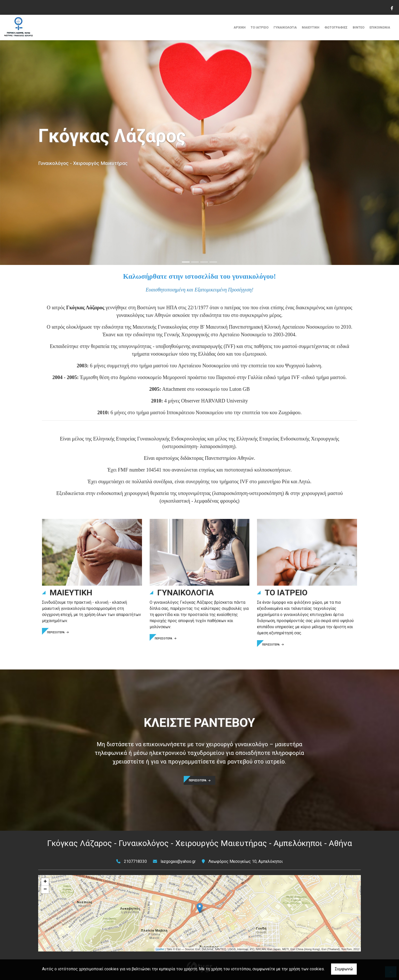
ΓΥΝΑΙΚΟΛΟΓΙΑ (285, 27)
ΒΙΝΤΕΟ (359, 27)
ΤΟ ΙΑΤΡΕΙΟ (260, 27)
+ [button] (45, 882)
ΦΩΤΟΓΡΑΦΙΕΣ (336, 27)
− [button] (45, 890)
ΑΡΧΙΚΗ (240, 27)
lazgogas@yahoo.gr (178, 861)
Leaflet (160, 949)
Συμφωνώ (344, 969)
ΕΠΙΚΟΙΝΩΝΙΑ (380, 27)
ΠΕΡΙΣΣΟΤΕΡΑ (58, 632)
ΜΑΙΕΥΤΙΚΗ (311, 27)
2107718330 (135, 861)
